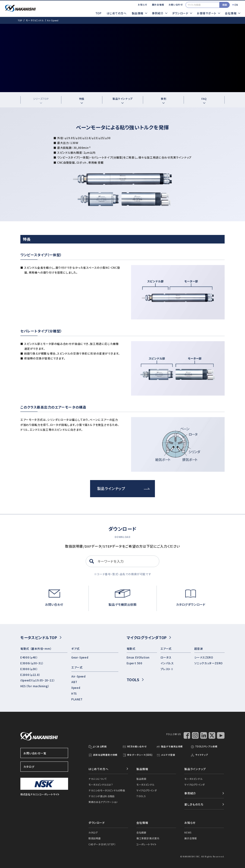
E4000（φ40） (29, 657)
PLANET (77, 699)
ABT (74, 682)
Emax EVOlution (138, 657)
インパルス (167, 663)
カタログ (44, 767)
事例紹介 (190, 793)
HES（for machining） (35, 686)
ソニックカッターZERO (209, 663)
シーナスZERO (204, 657)
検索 (225, 5)
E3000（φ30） (29, 669)
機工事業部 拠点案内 (148, 838)
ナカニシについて (98, 779)
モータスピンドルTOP (41, 637)
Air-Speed (78, 676)
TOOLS (135, 680)
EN (236, 5)
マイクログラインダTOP (149, 637)
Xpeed (76, 688)
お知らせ (143, 5)
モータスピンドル (35, 20)
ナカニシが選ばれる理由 (101, 796)
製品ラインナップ (123, 488)
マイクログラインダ (146, 790)
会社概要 (141, 832)
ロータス (166, 657)
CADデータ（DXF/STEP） (102, 844)
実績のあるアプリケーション (103, 802)
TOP (99, 13)
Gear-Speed (80, 657)
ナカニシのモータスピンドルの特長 (107, 790)
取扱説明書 (95, 838)
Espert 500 (135, 663)
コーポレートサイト (146, 844)
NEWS (188, 832)
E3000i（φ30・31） (32, 663)
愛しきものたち (194, 804)
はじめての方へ (117, 13)
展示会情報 (158, 5)
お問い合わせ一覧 (44, 753)
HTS (74, 693)
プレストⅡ (167, 669)
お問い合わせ (176, 5)
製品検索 (141, 779)
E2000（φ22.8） (30, 675)
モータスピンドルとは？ (101, 785)
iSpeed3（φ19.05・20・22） (38, 680)
